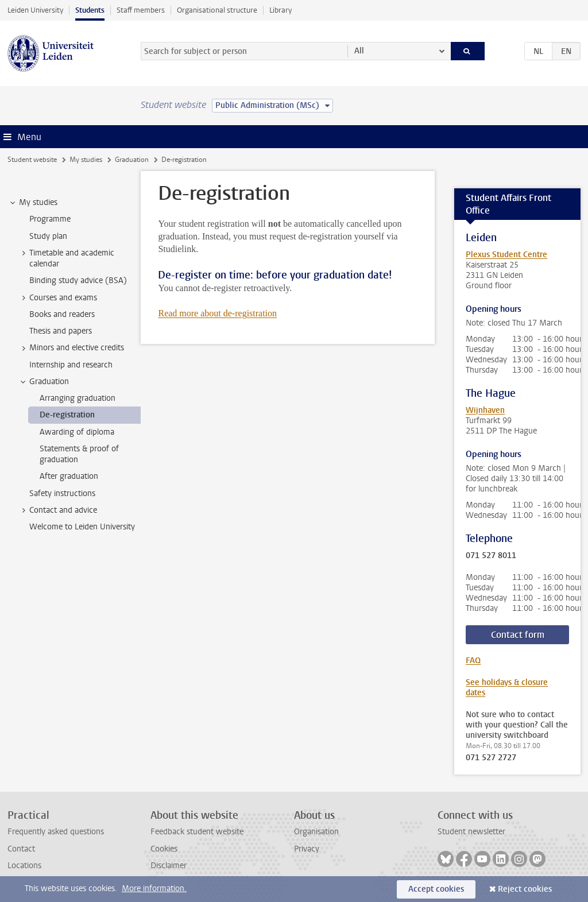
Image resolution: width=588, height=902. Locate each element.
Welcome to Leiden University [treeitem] (82, 527)
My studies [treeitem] (33, 203)
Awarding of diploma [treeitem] (77, 432)
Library (281, 10)
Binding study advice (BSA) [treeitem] (78, 280)
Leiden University (35, 10)
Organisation (316, 832)
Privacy (307, 849)
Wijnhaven (485, 410)
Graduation (132, 160)
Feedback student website (197, 832)
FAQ (473, 661)
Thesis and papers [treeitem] (61, 331)
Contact (21, 849)
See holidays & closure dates (507, 688)
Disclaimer (169, 866)
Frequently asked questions (56, 832)
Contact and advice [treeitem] (58, 510)
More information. (154, 889)
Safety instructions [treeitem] (62, 493)
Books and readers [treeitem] (62, 314)
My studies (86, 160)
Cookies (164, 849)
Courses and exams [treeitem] (58, 298)
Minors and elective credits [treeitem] (71, 348)
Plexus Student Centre (506, 255)
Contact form (518, 635)
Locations (24, 866)
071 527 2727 (491, 758)
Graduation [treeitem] (44, 382)
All (359, 51)
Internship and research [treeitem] (71, 365)
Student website (32, 160)
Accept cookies (436, 889)
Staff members (141, 10)
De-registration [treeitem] (67, 415)
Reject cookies (525, 889)
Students (90, 10)
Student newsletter (471, 832)
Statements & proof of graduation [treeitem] (79, 454)
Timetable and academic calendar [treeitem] (66, 258)
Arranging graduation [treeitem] (78, 398)
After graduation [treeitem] (69, 476)
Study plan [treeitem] (48, 236)
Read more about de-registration (217, 313)
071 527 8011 (491, 556)
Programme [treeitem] (50, 219)
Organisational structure (217, 10)
